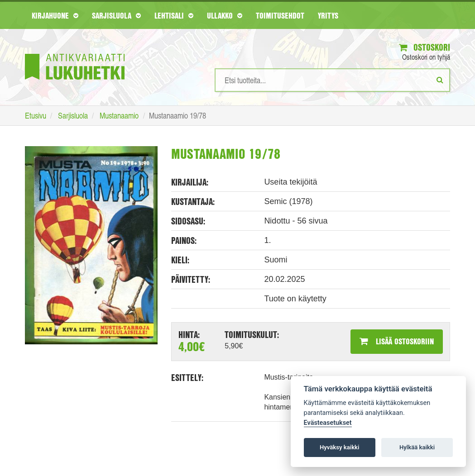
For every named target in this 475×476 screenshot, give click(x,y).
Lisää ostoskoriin (397, 341)
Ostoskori (425, 47)
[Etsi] (440, 80)
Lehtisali (174, 15)
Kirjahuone (55, 15)
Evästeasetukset (328, 423)
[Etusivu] (75, 53)
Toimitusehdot (280, 15)
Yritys (328, 15)
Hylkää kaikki (417, 447)
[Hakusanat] (332, 80)
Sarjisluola (116, 15)
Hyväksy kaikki (339, 447)
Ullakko (225, 15)
